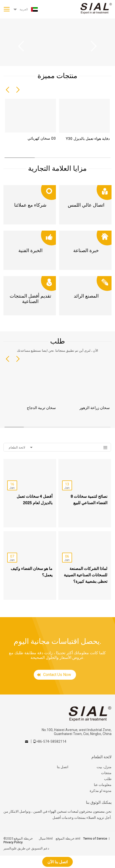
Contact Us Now (57, 675)
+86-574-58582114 (51, 741)
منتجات (106, 773)
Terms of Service (95, 838)
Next (94, 46)
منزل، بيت (104, 767)
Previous (21, 46)
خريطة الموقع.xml (68, 838)
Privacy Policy (13, 842)
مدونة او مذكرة (101, 791)
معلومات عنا (103, 785)
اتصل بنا (63, 767)
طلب (108, 779)
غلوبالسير (10, 848)
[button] (8, 90)
